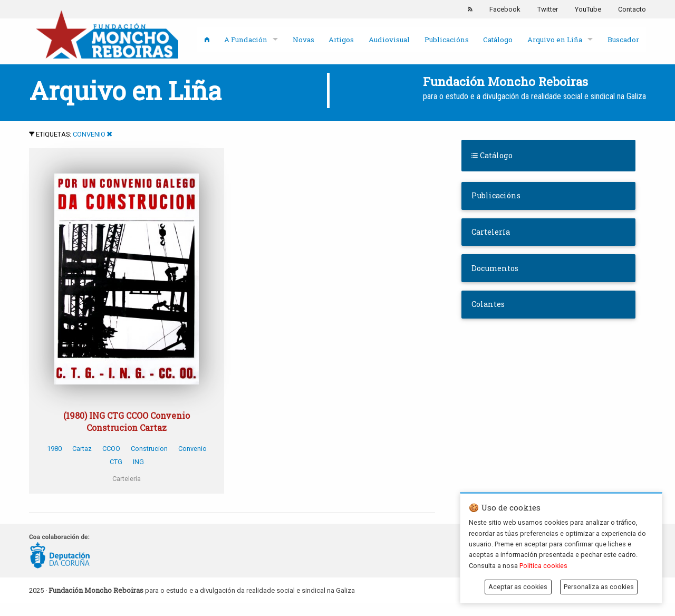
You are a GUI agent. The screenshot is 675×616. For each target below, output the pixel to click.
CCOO (111, 449)
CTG (116, 462)
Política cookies (543, 566)
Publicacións (447, 40)
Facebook (505, 9)
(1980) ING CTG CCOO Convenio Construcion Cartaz (127, 421)
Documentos (495, 268)
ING (138, 462)
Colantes (488, 304)
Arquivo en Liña (555, 40)
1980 (54, 449)
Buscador (623, 40)
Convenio (89, 134)
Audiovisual (389, 40)
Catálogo (498, 40)
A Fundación (246, 40)
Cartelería (491, 232)
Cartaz (82, 449)
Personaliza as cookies (599, 587)
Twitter (548, 9)
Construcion (149, 449)
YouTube (588, 9)
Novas (303, 40)
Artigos (341, 40)
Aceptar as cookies (518, 587)
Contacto (632, 9)
